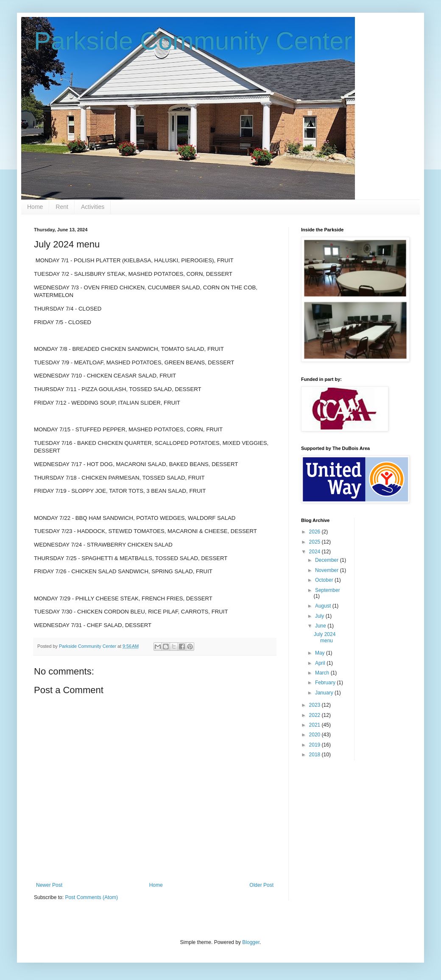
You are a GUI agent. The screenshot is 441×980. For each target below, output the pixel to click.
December (328, 560)
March (323, 673)
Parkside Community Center (193, 41)
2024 (315, 552)
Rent (62, 207)
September (328, 590)
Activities (93, 207)
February (326, 683)
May (321, 653)
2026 (315, 532)
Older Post (261, 885)
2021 (315, 725)
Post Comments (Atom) (91, 897)
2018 (315, 755)
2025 (315, 542)
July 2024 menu (325, 637)
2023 (315, 705)
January (325, 693)
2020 (315, 735)
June (321, 626)
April (321, 663)
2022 (315, 715)
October (325, 580)
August (324, 606)
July (320, 616)
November (328, 570)
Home (35, 207)
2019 (315, 745)
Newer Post (49, 885)
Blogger (251, 942)
